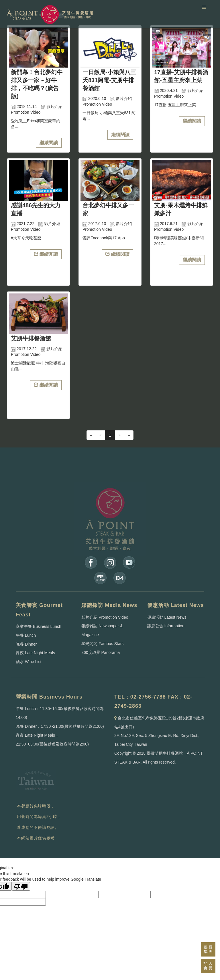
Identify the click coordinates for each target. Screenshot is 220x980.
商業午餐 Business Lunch (39, 626)
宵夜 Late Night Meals (35, 653)
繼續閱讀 (49, 143)
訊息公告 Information (166, 626)
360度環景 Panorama (101, 652)
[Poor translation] (21, 886)
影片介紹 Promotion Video (105, 617)
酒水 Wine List (29, 662)
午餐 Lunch (26, 635)
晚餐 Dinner (26, 644)
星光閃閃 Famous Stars (102, 644)
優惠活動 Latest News (167, 617)
